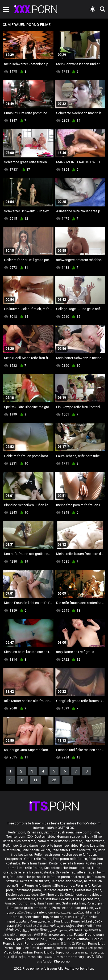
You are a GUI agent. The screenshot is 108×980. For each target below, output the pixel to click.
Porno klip (56, 939)
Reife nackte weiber (36, 850)
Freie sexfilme (47, 899)
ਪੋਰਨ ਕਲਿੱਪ (11, 935)
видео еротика (61, 935)
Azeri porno (95, 948)
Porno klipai (36, 939)
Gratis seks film (73, 903)
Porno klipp (13, 948)
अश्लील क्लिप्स (39, 930)
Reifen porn (17, 832)
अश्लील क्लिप (95, 957)
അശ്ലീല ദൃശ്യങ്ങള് (85, 930)
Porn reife (83, 886)
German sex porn (70, 837)
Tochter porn (16, 837)
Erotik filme (93, 837)
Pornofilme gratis (88, 890)
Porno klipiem (15, 939)
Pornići (98, 939)
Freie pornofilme (87, 832)
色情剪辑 (41, 935)
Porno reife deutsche (52, 841)
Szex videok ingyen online (44, 917)
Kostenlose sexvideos (22, 895)
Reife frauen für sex (35, 881)
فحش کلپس (59, 930)
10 (22, 780)
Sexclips (65, 899)
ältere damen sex (33, 846)
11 (35, 780)
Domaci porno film (70, 948)
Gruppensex (14, 859)
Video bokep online (18, 952)
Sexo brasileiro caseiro (42, 912)
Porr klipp (62, 921)
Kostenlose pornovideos (83, 895)
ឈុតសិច (26, 935)
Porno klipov (13, 944)
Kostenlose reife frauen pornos (67, 868)
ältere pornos (64, 886)
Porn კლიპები (41, 921)
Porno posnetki (36, 944)
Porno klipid (44, 952)
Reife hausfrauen (47, 855)
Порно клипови (78, 939)
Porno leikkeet (82, 921)
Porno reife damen (39, 886)
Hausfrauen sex (49, 903)
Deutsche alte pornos (67, 881)
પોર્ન (53, 926)
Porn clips (95, 903)
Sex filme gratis (52, 895)
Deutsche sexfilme (22, 899)
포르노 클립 (59, 944)
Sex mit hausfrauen (58, 832)
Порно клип (95, 935)
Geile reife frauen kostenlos (34, 872)
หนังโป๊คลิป (78, 944)
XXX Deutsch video (41, 837)
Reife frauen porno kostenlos (64, 877)
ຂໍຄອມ (49, 957)
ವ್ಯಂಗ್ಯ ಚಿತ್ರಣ (66, 926)
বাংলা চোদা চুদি (75, 917)
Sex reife (76, 841)
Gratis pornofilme (86, 899)
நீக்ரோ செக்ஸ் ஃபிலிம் (32, 926)
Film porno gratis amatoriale (29, 908)
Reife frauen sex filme (19, 841)
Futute (79, 935)
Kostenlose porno (28, 890)
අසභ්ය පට (44, 961)
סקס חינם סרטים (87, 952)
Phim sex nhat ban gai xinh (73, 908)
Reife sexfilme (94, 841)
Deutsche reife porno (25, 877)
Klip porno (62, 961)
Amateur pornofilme (20, 903)
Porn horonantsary (70, 957)
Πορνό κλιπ (64, 952)
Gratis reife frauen (83, 850)
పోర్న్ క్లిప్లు (22, 930)
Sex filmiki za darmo (39, 948)
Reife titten (60, 850)
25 (54, 780)
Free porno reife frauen (70, 859)
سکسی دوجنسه (72, 912)
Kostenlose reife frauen (79, 855)
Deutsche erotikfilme (58, 890)
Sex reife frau (66, 872)
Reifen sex (34, 832)
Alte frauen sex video (63, 846)
